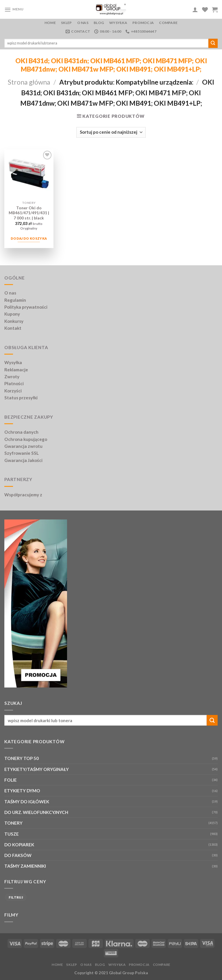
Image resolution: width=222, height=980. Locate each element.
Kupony (12, 314)
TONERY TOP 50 (22, 758)
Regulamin (15, 300)
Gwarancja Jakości (23, 460)
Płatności (14, 383)
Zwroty (12, 377)
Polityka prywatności (26, 307)
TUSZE (12, 834)
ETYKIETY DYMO (22, 791)
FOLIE (11, 780)
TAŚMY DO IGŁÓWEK (27, 802)
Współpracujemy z (23, 495)
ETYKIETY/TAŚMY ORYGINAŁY (37, 769)
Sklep (66, 23)
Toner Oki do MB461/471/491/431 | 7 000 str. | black (29, 213)
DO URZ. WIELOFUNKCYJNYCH (36, 812)
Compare (168, 23)
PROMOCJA (143, 23)
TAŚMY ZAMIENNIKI (25, 866)
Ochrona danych (21, 432)
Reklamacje (16, 370)
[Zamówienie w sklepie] (111, 132)
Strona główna (29, 82)
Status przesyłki (21, 398)
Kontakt (13, 328)
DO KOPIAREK (19, 845)
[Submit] (213, 43)
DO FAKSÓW (18, 855)
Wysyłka (118, 23)
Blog (99, 23)
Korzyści (13, 391)
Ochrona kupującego (26, 439)
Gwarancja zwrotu (23, 446)
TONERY (13, 823)
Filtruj (16, 897)
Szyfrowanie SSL (22, 453)
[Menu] (14, 10)
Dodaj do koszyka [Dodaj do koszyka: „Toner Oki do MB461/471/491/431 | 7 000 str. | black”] (29, 238)
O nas (83, 23)
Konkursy (14, 321)
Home (50, 23)
